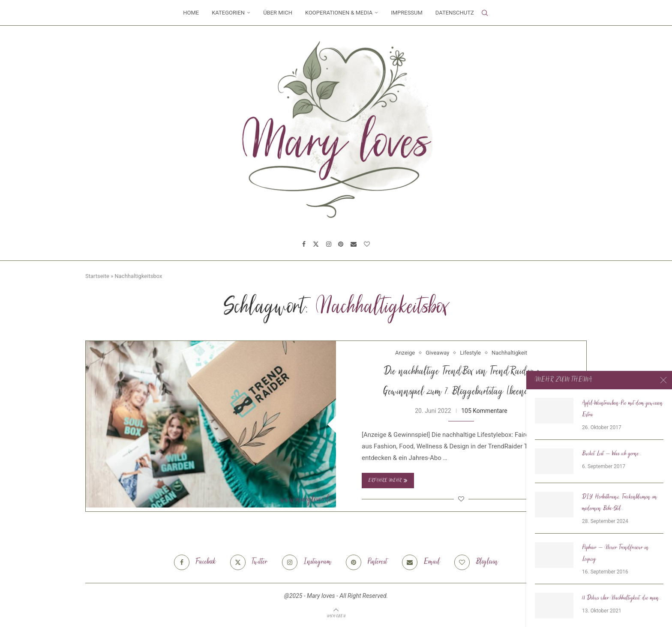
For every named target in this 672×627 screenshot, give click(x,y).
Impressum (407, 13)
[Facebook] (304, 244)
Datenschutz (455, 13)
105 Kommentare (484, 411)
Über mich (278, 13)
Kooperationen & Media (339, 13)
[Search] (485, 13)
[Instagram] (329, 244)
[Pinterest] (341, 244)
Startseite (97, 276)
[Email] (354, 244)
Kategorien (228, 13)
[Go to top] (336, 616)
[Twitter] (316, 244)
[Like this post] (461, 499)
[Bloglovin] (367, 244)
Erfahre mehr (388, 481)
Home (191, 13)
